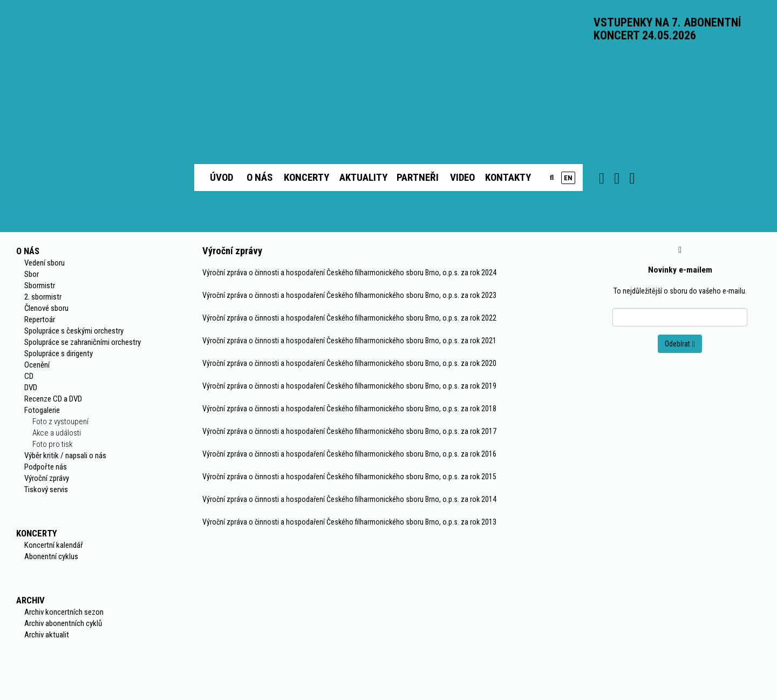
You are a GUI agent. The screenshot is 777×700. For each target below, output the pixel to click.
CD (29, 376)
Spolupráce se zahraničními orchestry (83, 342)
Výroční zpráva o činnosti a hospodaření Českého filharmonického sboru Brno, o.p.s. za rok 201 (347, 522)
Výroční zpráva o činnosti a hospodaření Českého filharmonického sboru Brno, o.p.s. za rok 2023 (349, 295)
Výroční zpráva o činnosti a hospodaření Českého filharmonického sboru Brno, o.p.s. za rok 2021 (349, 341)
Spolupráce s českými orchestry (74, 331)
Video (462, 177)
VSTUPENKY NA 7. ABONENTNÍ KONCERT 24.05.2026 (667, 29)
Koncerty (306, 177)
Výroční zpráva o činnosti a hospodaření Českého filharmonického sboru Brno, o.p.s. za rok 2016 (349, 454)
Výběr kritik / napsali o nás (65, 456)
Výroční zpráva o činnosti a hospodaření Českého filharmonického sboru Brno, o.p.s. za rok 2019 (349, 386)
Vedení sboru (45, 263)
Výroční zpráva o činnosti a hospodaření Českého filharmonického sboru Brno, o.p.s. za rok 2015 (349, 477)
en (568, 178)
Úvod (221, 177)
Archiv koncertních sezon (64, 612)
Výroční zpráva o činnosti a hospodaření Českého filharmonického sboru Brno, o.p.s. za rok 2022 (349, 318)
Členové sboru (46, 308)
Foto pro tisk (52, 444)
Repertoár (40, 320)
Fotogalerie (42, 410)
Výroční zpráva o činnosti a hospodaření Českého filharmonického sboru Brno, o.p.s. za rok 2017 (349, 431)
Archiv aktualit (47, 635)
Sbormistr (40, 286)
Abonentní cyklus (51, 556)
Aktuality (363, 177)
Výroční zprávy (47, 478)
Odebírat (680, 344)
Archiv (30, 600)
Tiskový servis (46, 490)
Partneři (418, 177)
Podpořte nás (46, 467)
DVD (31, 388)
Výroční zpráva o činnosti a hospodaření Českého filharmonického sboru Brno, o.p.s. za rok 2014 (349, 499)
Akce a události (57, 433)
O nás (260, 177)
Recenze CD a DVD (53, 399)
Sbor (32, 274)
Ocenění (37, 365)
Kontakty (508, 177)
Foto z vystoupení (60, 422)
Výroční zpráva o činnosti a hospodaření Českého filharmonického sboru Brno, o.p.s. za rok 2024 (349, 273)
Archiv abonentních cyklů (63, 623)
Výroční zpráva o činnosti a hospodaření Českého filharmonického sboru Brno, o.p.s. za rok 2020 (349, 363)
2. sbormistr (43, 297)
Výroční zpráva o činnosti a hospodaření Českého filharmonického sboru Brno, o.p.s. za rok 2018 (349, 409)
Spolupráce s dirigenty (59, 354)
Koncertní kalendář (54, 545)
